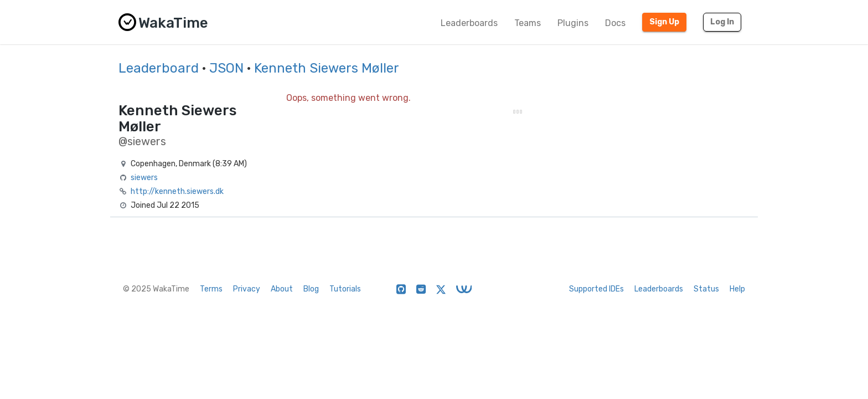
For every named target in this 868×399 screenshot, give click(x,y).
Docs (615, 23)
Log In (722, 22)
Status (706, 289)
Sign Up (664, 22)
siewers (144, 178)
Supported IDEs (596, 289)
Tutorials (345, 289)
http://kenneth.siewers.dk (177, 191)
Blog (311, 289)
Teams (528, 23)
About (282, 289)
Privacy (247, 289)
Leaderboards (469, 23)
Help (737, 289)
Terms (211, 289)
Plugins (573, 23)
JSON (226, 68)
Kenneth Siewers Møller (327, 68)
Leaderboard (159, 68)
